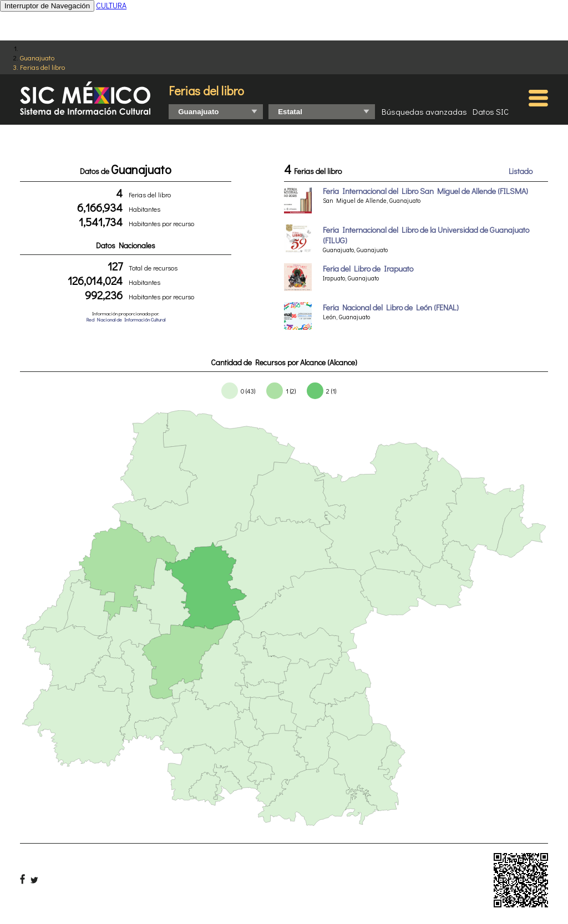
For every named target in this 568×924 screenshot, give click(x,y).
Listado (521, 171)
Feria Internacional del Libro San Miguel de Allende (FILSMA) (425, 191)
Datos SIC (491, 111)
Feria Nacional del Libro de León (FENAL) (391, 307)
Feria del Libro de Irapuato (368, 269)
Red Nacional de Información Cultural (126, 320)
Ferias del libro (42, 67)
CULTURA (111, 5)
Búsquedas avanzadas (424, 111)
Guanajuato (37, 57)
